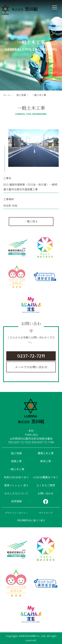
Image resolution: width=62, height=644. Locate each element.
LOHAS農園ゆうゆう (46, 477)
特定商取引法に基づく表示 (31, 520)
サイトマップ (46, 513)
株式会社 (20, 10)
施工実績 (21, 95)
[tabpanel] (33, 148)
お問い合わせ (46, 493)
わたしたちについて (16, 493)
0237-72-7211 (31, 356)
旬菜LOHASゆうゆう (16, 477)
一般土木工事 (16, 469)
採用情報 (16, 501)
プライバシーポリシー (16, 513)
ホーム (7, 95)
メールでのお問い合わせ (31, 367)
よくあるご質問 (46, 485)
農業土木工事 (46, 453)
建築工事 (16, 461)
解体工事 (46, 461)
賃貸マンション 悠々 (16, 485)
